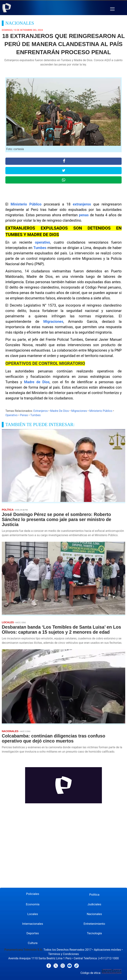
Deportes (33, 933)
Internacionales (33, 924)
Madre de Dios (37, 382)
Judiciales (94, 904)
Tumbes (40, 248)
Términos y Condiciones (64, 954)
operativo (43, 242)
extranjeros (82, 204)
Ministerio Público (26, 204)
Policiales (33, 894)
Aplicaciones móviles (108, 950)
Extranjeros (41, 411)
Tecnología (94, 933)
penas (84, 215)
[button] (112, 9)
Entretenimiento (94, 924)
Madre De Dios (60, 411)
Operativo (11, 415)
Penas (24, 415)
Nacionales (94, 914)
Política (94, 895)
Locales (33, 914)
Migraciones (53, 322)
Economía (33, 904)
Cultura (33, 943)
